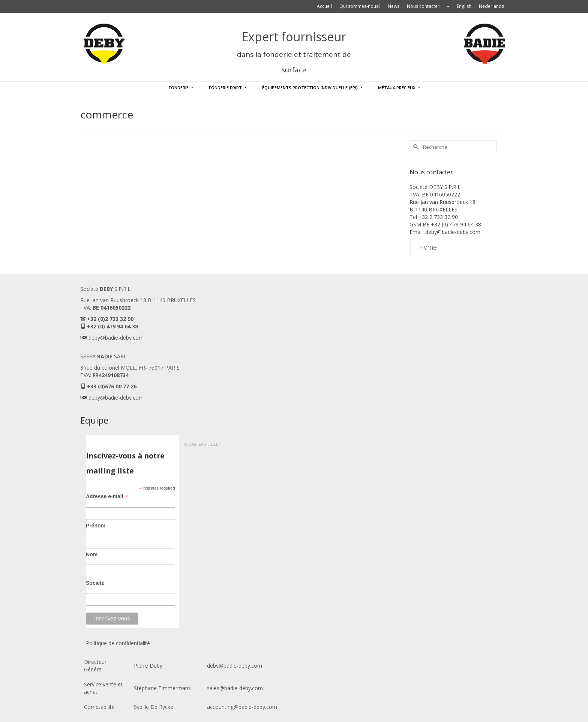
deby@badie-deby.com (116, 338)
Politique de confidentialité (118, 643)
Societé (95, 583)
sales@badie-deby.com (235, 688)
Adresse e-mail (107, 497)
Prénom (96, 526)
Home (428, 247)
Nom (92, 554)
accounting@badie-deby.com (242, 707)
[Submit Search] (415, 147)
